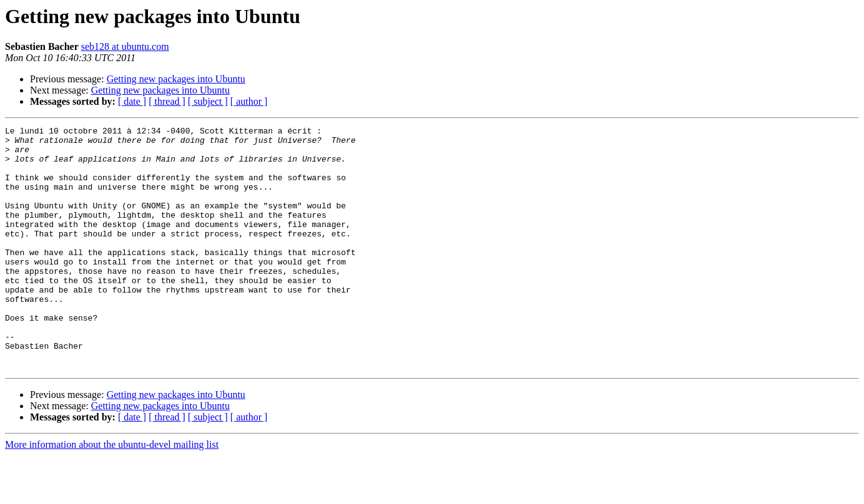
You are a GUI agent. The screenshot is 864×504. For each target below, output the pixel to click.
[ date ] (132, 101)
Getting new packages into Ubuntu (176, 79)
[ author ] (249, 101)
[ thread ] (167, 101)
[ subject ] (208, 101)
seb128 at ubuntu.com (125, 46)
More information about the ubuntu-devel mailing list (112, 493)
